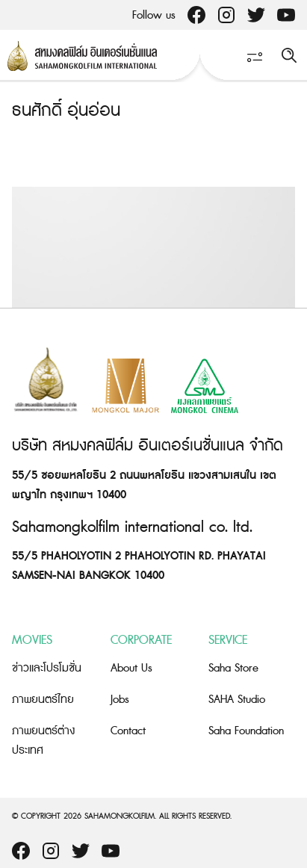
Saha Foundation (246, 731)
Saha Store (233, 668)
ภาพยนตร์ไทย (43, 700)
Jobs (120, 700)
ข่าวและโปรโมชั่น (47, 668)
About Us (131, 668)
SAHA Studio (237, 700)
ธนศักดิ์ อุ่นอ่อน (66, 111)
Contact (128, 731)
